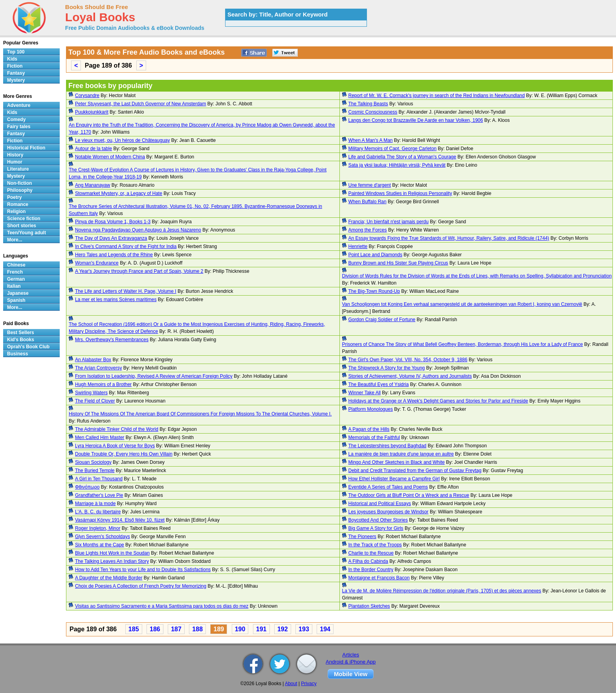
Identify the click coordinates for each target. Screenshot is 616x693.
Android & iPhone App (351, 662)
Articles (351, 655)
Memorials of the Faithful (374, 437)
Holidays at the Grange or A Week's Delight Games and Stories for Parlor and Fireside (438, 401)
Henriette (358, 246)
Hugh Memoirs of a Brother (103, 384)
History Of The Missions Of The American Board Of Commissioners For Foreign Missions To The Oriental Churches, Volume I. (200, 414)
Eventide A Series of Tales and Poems (388, 487)
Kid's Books (21, 340)
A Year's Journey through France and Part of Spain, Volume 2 (139, 271)
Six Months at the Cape (100, 545)
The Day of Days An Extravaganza (111, 238)
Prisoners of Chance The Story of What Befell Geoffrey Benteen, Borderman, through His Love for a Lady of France (463, 344)
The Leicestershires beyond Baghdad (388, 446)
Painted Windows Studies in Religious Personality (400, 193)
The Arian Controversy (98, 368)
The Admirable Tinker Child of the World (117, 429)
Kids (12, 59)
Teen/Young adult (27, 233)
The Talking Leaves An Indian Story (112, 561)
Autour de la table (93, 149)
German (16, 279)
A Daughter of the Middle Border (109, 578)
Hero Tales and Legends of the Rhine (114, 255)
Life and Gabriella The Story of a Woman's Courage (402, 157)
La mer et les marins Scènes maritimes (116, 300)
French (15, 272)
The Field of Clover (95, 401)
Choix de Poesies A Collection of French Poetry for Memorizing (141, 586)
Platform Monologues (371, 409)
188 (197, 629)
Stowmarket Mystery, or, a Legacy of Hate (119, 193)
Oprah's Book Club (28, 347)
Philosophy (20, 190)
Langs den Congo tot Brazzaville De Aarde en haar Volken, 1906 (416, 120)
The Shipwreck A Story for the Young (387, 368)
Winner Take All (365, 393)
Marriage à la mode (95, 504)
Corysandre (87, 96)
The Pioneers (362, 537)
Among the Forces (368, 230)
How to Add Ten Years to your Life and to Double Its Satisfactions (143, 570)
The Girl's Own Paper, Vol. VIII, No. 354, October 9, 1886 (408, 360)
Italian (14, 286)
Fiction (15, 66)
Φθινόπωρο (87, 487)
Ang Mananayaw (93, 185)
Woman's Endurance (97, 263)
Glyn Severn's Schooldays (103, 537)
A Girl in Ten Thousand (99, 479)
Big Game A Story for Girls (376, 528)
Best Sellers (21, 333)
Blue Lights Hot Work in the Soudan (112, 553)
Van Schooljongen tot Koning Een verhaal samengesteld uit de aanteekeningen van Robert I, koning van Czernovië (462, 304)
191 (261, 629)
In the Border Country (371, 570)
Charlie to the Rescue (371, 553)
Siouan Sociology (93, 462)
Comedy (16, 119)
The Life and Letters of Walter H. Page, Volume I (126, 291)
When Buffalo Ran (368, 202)
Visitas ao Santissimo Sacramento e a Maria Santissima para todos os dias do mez (162, 606)
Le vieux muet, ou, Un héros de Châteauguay (123, 140)
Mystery (16, 80)
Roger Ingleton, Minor (98, 528)
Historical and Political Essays (380, 504)
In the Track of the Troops (375, 545)
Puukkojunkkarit (92, 112)
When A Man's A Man (371, 140)
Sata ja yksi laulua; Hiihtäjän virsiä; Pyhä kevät (397, 165)
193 (304, 629)
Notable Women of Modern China (110, 157)
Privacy (309, 684)
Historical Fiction (26, 148)
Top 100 (16, 52)
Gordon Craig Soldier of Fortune (382, 320)
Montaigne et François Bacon (379, 578)
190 (240, 629)
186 (155, 629)
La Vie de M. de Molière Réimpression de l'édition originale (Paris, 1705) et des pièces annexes (442, 591)
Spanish (16, 300)
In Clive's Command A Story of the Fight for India (126, 246)
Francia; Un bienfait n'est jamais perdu (389, 222)
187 (176, 629)
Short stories (22, 226)
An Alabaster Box (93, 360)
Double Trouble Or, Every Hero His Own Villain (124, 454)
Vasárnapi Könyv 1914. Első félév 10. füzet (120, 520)
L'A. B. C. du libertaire (98, 512)
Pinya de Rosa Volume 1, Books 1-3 (113, 222)
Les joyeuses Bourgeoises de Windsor (389, 512)
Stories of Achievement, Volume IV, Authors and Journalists (410, 376)
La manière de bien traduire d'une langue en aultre (401, 454)
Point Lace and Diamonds (375, 255)
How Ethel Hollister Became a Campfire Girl (394, 479)
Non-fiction (19, 183)
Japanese (18, 293)
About (291, 684)
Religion (16, 211)
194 (325, 629)
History (15, 155)
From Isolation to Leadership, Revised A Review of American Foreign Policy (154, 376)
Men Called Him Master (100, 437)
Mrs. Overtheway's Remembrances (112, 340)
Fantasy (16, 73)
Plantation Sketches (369, 606)
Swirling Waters (91, 393)
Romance (18, 204)
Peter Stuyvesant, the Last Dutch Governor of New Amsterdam (141, 104)
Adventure (19, 105)
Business (17, 354)
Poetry (14, 197)
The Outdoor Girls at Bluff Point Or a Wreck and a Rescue (409, 495)
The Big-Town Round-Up (374, 291)
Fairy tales (19, 127)
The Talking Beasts (368, 104)
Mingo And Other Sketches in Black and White (397, 462)
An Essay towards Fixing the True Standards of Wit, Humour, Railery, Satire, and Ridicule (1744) (449, 238)
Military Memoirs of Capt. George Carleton (393, 149)
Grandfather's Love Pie (99, 495)
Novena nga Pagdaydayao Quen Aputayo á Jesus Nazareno (138, 230)
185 (134, 629)
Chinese (16, 265)
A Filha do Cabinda (368, 561)
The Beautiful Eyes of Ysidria (379, 384)
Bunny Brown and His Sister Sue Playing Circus (398, 263)
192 (283, 629)
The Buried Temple (95, 471)
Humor (15, 162)
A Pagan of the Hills (369, 429)
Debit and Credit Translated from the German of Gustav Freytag (415, 471)
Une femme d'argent (370, 185)
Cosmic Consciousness (373, 112)
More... (15, 240)
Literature (18, 169)
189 (219, 629)
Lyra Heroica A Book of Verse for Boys (115, 446)
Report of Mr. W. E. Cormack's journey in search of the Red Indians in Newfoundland (437, 96)
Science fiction (24, 219)
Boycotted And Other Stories (378, 520)
